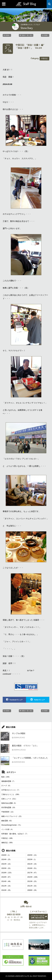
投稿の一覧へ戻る (27, 35)
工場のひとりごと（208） (11, 794)
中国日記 (44, 58)
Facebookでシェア (16, 700)
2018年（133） (7, 873)
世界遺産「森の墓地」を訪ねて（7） (15, 834)
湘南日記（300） (8, 843)
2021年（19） (32, 864)
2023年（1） (32, 859)
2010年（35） (6, 890)
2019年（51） (32, 868)
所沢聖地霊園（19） (9, 808)
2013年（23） (32, 881)
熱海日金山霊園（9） (9, 803)
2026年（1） (6, 855)
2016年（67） (6, 877)
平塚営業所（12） (8, 812)
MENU (4, 4)
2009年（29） (32, 890)
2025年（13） (32, 855)
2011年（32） (32, 886)
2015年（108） (33, 877)
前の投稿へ (7, 35)
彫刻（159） (6, 777)
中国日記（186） (8, 838)
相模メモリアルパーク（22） (12, 816)
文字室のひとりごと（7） (11, 790)
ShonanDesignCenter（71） (12, 825)
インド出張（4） (7, 829)
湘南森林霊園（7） (8, 781)
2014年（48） (6, 881)
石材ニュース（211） (9, 799)
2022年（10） (6, 864)
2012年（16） (6, 886)
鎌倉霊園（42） (7, 821)
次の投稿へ (45, 35)
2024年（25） (6, 859)
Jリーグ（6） (6, 786)
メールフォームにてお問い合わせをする (38, 917)
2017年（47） (32, 873)
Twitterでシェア (39, 700)
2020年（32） (6, 868)
